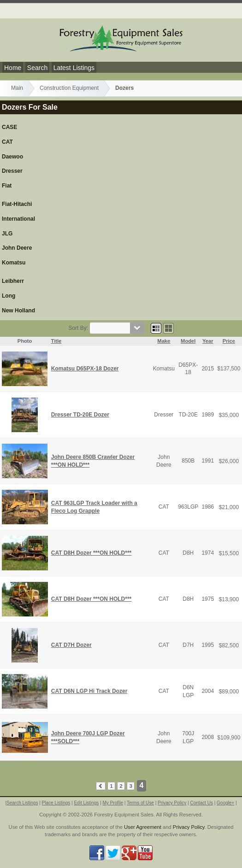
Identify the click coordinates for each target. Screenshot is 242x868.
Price (229, 341)
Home (13, 68)
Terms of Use (140, 803)
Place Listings (56, 803)
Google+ (225, 803)
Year (208, 341)
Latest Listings (74, 68)
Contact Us (201, 803)
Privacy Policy (172, 803)
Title (56, 341)
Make (164, 341)
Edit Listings (86, 803)
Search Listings (22, 803)
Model (188, 341)
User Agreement (143, 827)
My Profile (113, 803)
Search (37, 68)
